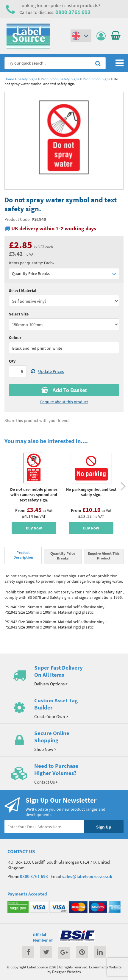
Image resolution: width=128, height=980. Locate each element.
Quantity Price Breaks (64, 274)
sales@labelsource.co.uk (87, 876)
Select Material (23, 290)
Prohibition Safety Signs (60, 79)
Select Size (19, 314)
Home (9, 79)
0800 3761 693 (73, 12)
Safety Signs (27, 79)
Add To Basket (64, 390)
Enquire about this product (64, 402)
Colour (15, 337)
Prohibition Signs (96, 79)
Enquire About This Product (104, 556)
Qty (12, 361)
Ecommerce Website (105, 967)
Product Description (23, 555)
